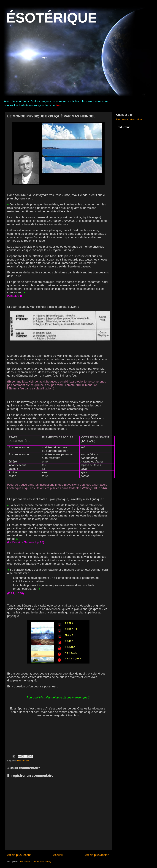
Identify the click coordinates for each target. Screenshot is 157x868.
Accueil (58, 855)
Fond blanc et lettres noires (129, 119)
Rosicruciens (23, 761)
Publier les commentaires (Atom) (36, 861)
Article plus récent (19, 855)
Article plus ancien (97, 855)
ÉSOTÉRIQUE (52, 18)
